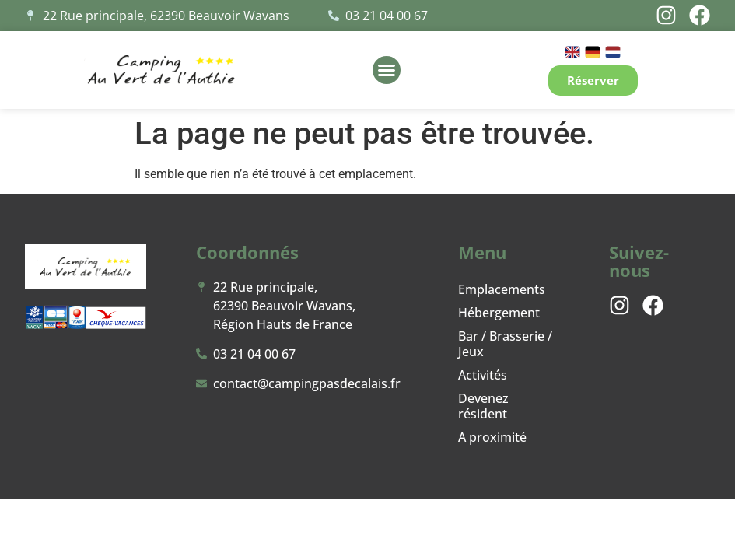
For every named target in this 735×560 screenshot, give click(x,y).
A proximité (492, 437)
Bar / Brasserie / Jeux (505, 344)
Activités (483, 375)
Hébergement (499, 313)
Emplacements (502, 289)
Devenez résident (483, 406)
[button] (387, 70)
